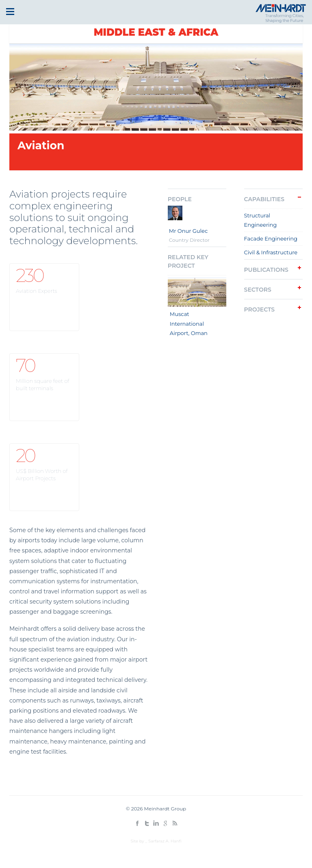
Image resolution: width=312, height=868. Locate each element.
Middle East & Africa (156, 32)
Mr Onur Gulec (188, 231)
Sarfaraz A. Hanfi (165, 841)
